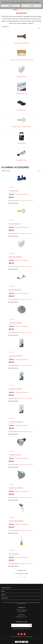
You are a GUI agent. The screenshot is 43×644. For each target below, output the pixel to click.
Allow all (31, 6)
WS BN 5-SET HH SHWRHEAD (15, 389)
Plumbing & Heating (24, 10)
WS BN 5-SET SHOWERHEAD (15, 323)
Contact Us (5, 602)
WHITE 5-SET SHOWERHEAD (15, 257)
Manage (10, 6)
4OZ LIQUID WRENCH (14, 554)
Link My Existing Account (14, 602)
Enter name (22, 624)
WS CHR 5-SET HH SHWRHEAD (16, 356)
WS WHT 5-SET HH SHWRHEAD (16, 422)
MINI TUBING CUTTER (14, 191)
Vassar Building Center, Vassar (26, 201)
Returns (23, 602)
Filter (39, 28)
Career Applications (22, 603)
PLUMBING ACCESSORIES (21, 194)
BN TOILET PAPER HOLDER (15, 290)
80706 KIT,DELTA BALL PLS (15, 224)
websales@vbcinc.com (22, 617)
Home (15, 10)
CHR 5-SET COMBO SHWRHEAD (16, 521)
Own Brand (11, 187)
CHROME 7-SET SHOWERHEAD (16, 488)
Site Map (38, 602)
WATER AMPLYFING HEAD (15, 455)
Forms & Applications (31, 602)
